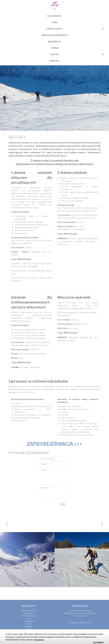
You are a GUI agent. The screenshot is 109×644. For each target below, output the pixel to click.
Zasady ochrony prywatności (80, 558)
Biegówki (29, 574)
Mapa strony (80, 563)
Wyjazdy (29, 576)
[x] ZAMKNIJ (98, 643)
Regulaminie (39, 640)
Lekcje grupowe (29, 561)
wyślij (63, 451)
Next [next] (102, 472)
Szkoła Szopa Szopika (29, 563)
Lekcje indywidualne (29, 558)
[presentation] (61, 426)
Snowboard (29, 568)
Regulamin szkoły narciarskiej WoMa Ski (80, 561)
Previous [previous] (7, 472)
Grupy (29, 566)
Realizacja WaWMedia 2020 (80, 570)
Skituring (29, 571)
